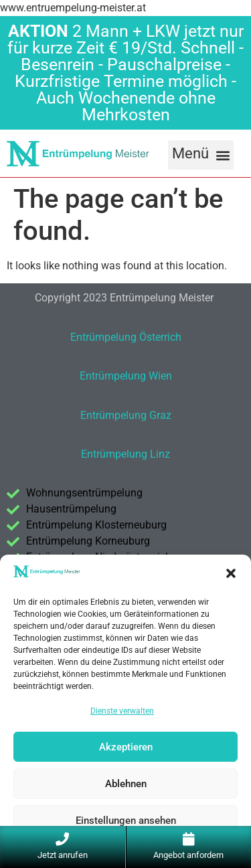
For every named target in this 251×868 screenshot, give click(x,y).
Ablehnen (126, 784)
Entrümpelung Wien (126, 376)
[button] (231, 573)
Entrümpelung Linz (125, 454)
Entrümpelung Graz (126, 415)
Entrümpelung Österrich (126, 337)
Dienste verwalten (122, 711)
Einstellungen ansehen (126, 821)
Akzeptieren (126, 747)
